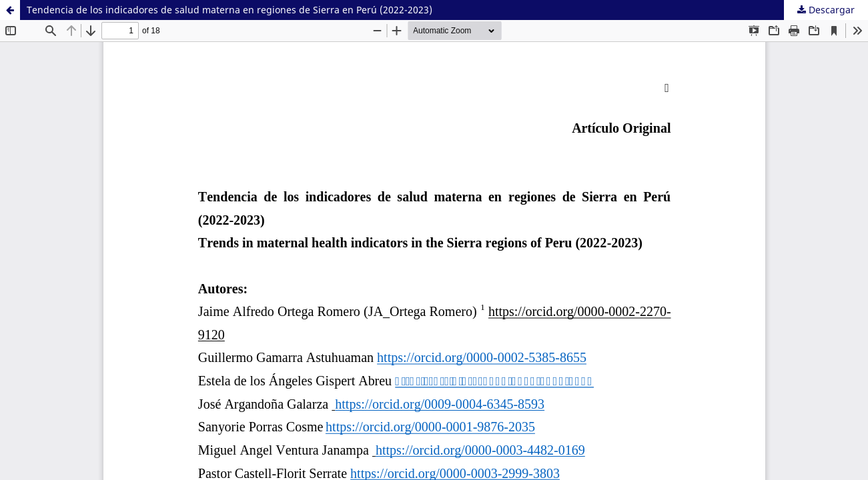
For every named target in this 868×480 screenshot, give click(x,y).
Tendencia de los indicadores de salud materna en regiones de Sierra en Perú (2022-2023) (230, 10)
